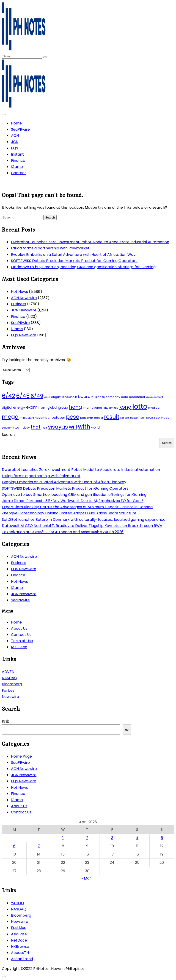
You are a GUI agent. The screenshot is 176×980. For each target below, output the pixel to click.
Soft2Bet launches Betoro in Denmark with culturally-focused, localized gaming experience (84, 520)
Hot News (19, 292)
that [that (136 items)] (36, 427)
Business (19, 304)
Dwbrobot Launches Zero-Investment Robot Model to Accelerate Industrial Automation (90, 242)
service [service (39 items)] (150, 418)
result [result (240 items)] (112, 417)
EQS (15, 148)
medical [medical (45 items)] (154, 408)
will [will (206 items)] (73, 427)
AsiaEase (19, 934)
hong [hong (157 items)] (76, 407)
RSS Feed (19, 647)
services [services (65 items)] (163, 418)
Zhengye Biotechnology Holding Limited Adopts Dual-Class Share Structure (69, 513)
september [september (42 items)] (137, 418)
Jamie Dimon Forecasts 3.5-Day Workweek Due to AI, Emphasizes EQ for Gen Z (73, 501)
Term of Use (22, 641)
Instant (17, 154)
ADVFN (8, 672)
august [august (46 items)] (56, 397)
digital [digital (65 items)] (7, 408)
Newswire (10, 697)
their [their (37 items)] (44, 428)
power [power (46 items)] (99, 418)
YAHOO (18, 903)
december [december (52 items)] (137, 397)
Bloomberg (12, 684)
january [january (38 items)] (108, 408)
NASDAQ (10, 678)
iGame (17, 167)
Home (16, 123)
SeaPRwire (20, 129)
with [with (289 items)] (84, 427)
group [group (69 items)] (63, 407)
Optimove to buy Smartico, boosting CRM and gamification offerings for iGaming (83, 267)
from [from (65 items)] (42, 408)
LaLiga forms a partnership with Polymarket (50, 248)
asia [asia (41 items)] (47, 397)
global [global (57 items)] (52, 408)
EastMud (19, 928)
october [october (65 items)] (58, 418)
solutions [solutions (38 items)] (8, 428)
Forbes (8, 690)
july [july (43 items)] (116, 408)
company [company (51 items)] (113, 397)
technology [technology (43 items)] (22, 428)
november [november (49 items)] (43, 418)
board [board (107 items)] (84, 396)
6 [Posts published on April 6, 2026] (14, 846)
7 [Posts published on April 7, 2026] (39, 846)
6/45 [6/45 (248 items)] (23, 396)
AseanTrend (22, 959)
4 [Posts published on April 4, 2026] (137, 838)
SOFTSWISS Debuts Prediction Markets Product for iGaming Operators (74, 261)
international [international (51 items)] (92, 408)
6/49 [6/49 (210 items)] (37, 396)
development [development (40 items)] (155, 397)
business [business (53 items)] (98, 397)
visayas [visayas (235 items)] (58, 427)
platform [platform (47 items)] (87, 418)
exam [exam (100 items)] (32, 407)
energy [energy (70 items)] (19, 407)
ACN (15, 136)
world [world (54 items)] (95, 428)
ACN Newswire (24, 298)
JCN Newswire (24, 310)
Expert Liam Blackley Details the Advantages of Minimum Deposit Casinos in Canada (77, 507)
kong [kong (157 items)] (125, 407)
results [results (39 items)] (125, 418)
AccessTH (20, 953)
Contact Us (21, 635)
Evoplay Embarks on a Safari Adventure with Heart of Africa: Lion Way (73, 255)
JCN (15, 142)
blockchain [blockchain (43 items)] (70, 397)
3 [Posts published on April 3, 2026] (112, 838)
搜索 (5, 721)
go (127, 730)
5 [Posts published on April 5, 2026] (162, 838)
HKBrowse (20, 946)
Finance (18, 161)
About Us (19, 628)
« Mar (86, 878)
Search (8, 435)
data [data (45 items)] (125, 397)
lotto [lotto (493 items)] (140, 406)
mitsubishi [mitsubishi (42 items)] (27, 418)
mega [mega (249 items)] (10, 417)
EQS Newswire (24, 335)
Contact (19, 173)
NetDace (19, 940)
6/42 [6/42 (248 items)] (8, 396)
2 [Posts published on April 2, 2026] (87, 838)
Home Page (21, 756)
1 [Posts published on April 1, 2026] (63, 838)
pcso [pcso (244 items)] (73, 417)
